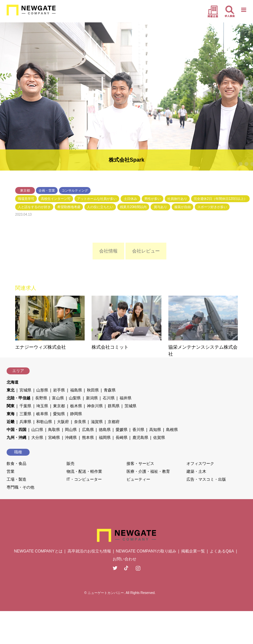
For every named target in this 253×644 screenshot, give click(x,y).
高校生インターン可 (56, 199)
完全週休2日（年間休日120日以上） (220, 199)
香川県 (138, 430)
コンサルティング (75, 190)
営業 (11, 471)
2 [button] (240, 164)
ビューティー (138, 479)
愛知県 (59, 414)
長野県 (41, 398)
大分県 (37, 438)
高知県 (155, 430)
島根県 (172, 430)
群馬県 (114, 406)
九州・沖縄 (16, 438)
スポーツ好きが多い (212, 207)
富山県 (58, 398)
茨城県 (130, 406)
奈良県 (80, 422)
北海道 (13, 382)
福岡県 (105, 438)
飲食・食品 (16, 464)
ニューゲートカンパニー (106, 593)
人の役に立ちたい (100, 207)
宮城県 (25, 390)
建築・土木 (196, 471)
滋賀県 (97, 422)
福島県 (76, 390)
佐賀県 (159, 438)
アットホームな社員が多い (97, 199)
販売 (70, 464)
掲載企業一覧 (193, 551)
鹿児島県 (140, 438)
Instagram (138, 568)
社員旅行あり (177, 199)
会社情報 (108, 251)
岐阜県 (42, 414)
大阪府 (63, 422)
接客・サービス (140, 464)
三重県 (25, 414)
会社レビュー (146, 251)
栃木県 (76, 406)
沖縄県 (71, 438)
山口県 (37, 430)
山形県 (42, 390)
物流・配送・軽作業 (84, 471)
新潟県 (92, 398)
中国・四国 (16, 430)
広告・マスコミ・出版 (206, 479)
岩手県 (59, 390)
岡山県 (71, 430)
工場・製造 (16, 479)
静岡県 (76, 414)
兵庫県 (25, 422)
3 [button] (246, 164)
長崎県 (122, 438)
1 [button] (235, 164)
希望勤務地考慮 (69, 207)
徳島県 (105, 430)
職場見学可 (26, 199)
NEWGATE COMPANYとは (38, 551)
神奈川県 (95, 406)
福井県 (126, 398)
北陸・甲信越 (18, 398)
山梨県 (75, 398)
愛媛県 (122, 430)
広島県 (88, 430)
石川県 (109, 398)
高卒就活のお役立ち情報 (89, 551)
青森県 (110, 390)
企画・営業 (47, 190)
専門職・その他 (20, 487)
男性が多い (153, 199)
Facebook (126, 568)
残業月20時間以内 (133, 207)
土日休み (130, 199)
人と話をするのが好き (34, 207)
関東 (11, 406)
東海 (11, 414)
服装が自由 (183, 207)
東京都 (25, 190)
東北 (11, 390)
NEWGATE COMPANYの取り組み (146, 551)
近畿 (11, 422)
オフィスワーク (200, 464)
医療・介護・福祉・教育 (148, 471)
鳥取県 (54, 430)
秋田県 (93, 390)
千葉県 (25, 406)
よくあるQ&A (222, 551)
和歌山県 (44, 422)
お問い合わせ (125, 559)
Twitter (115, 568)
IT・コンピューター (84, 479)
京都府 (114, 422)
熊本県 (88, 438)
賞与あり (160, 207)
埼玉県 (42, 406)
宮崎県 (54, 438)
